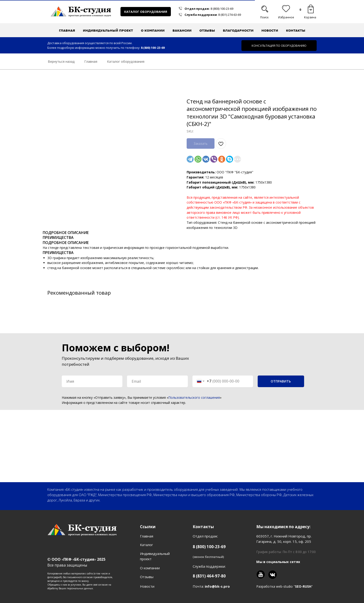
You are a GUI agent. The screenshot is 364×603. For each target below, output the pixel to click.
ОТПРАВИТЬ (281, 381)
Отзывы (207, 30)
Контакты (296, 30)
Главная (67, 30)
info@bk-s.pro (217, 586)
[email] (157, 381)
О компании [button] (153, 30)
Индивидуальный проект (108, 30)
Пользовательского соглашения (194, 397)
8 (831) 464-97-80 (209, 576)
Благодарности (238, 30)
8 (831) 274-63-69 (230, 15)
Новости (270, 30)
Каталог (146, 545)
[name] (92, 381)
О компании (150, 568)
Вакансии (182, 30)
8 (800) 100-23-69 (222, 9)
